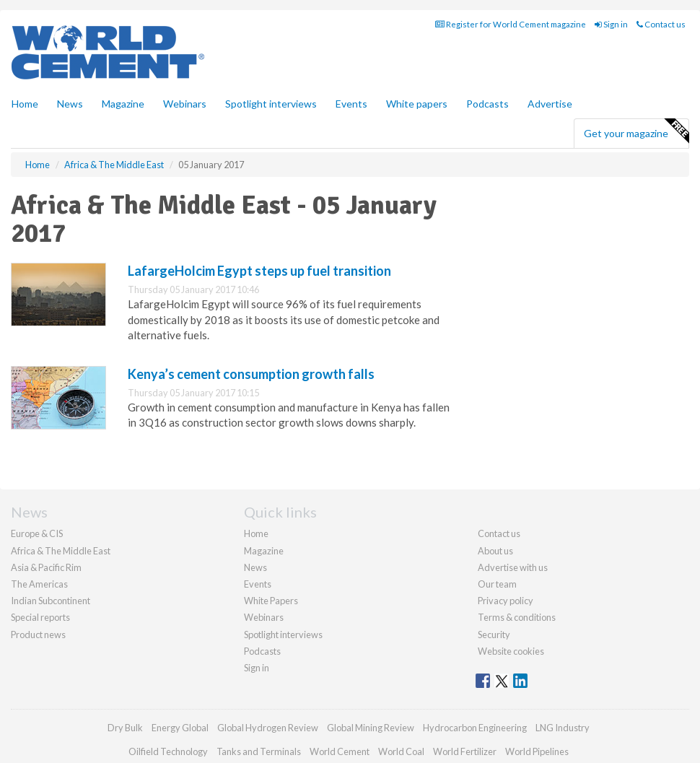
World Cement (340, 751)
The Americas (39, 584)
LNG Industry (563, 728)
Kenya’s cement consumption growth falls (251, 374)
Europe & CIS (37, 533)
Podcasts (487, 104)
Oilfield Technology (168, 751)
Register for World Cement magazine (511, 24)
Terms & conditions (517, 617)
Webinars (185, 104)
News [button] (70, 104)
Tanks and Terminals (259, 751)
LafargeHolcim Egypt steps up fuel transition (259, 271)
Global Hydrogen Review (268, 728)
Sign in (611, 24)
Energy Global (180, 728)
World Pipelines (537, 751)
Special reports (40, 617)
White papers (417, 104)
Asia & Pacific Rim (46, 567)
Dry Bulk (125, 728)
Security (494, 635)
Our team (497, 584)
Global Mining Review (371, 728)
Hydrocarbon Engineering (475, 728)
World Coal (401, 751)
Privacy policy (506, 601)
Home (25, 104)
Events (351, 104)
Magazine (123, 104)
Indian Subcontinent (51, 601)
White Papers (271, 601)
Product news (38, 635)
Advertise (550, 104)
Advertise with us (513, 567)
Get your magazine (636, 131)
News (255, 567)
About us (495, 551)
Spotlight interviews (271, 104)
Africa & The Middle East (61, 551)
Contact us (661, 24)
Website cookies (511, 651)
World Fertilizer (465, 751)
